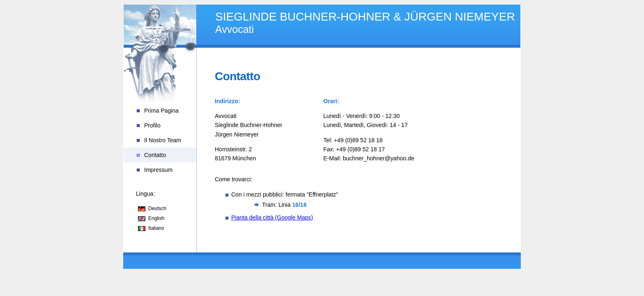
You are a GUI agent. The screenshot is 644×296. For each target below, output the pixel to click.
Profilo (152, 125)
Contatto (155, 155)
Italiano (156, 228)
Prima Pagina (161, 111)
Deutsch (157, 208)
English (156, 218)
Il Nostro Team (163, 140)
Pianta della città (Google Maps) (272, 217)
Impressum (158, 170)
